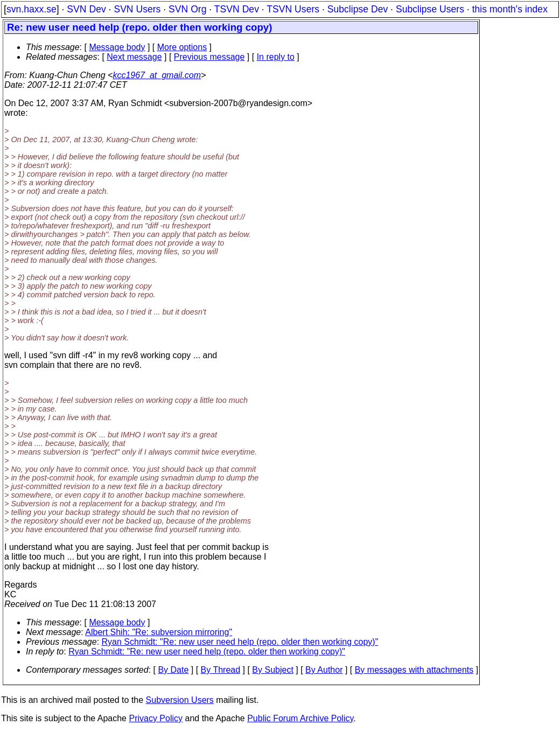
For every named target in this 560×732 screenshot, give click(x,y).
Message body (117, 47)
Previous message (209, 57)
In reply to (276, 57)
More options (182, 47)
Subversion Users (180, 700)
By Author (324, 670)
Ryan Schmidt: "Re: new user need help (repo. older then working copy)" (240, 642)
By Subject (272, 670)
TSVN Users (293, 9)
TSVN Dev (237, 9)
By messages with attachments (414, 670)
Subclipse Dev (358, 9)
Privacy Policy (156, 718)
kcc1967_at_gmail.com (157, 75)
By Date (173, 670)
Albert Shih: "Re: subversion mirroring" (159, 632)
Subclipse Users (430, 9)
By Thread (221, 670)
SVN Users (137, 9)
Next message (134, 57)
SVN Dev (86, 9)
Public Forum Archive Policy (300, 718)
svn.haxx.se (31, 9)
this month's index (510, 9)
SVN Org (187, 9)
